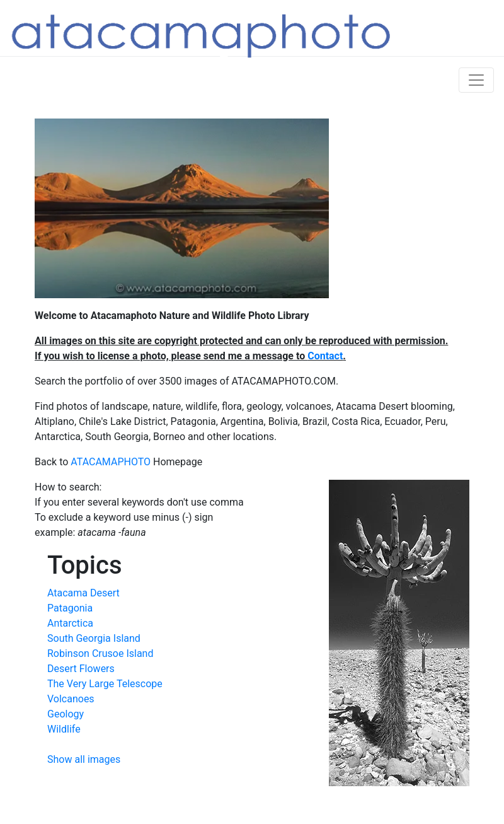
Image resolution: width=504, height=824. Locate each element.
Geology (66, 714)
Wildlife (64, 729)
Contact (325, 356)
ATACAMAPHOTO (111, 462)
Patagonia (70, 608)
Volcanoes (71, 699)
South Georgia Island (94, 638)
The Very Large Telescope (105, 684)
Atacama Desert (83, 593)
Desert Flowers (81, 669)
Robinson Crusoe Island (100, 653)
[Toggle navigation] (476, 80)
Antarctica (70, 623)
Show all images (84, 759)
